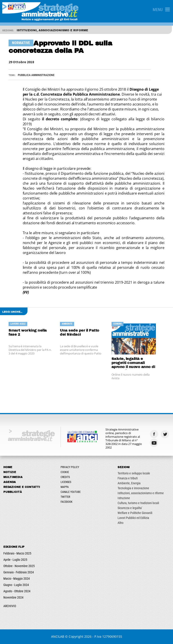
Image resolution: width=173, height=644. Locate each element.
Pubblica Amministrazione (36, 75)
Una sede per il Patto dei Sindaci (80, 332)
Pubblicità (13, 492)
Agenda (10, 482)
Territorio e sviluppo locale (134, 473)
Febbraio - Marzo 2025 (17, 553)
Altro (121, 523)
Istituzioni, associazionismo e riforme (141, 493)
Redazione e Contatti (22, 487)
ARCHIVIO (10, 606)
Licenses (66, 482)
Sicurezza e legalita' (130, 508)
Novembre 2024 (13, 597)
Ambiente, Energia (129, 483)
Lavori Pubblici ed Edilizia (133, 518)
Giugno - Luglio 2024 (16, 585)
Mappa (65, 487)
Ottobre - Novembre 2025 (19, 566)
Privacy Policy (70, 467)
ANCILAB (58, 636)
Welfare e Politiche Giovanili (135, 513)
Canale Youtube (71, 492)
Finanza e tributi (128, 478)
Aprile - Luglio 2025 (15, 560)
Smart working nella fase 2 (28, 332)
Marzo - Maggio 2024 (17, 579)
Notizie (10, 472)
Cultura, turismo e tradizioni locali (138, 503)
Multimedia (13, 477)
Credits (65, 477)
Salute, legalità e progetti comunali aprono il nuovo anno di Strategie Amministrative (133, 363)
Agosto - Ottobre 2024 (17, 591)
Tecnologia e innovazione (133, 488)
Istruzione (124, 498)
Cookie (65, 472)
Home (8, 467)
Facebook (67, 502)
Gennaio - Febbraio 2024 (19, 572)
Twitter (65, 497)
